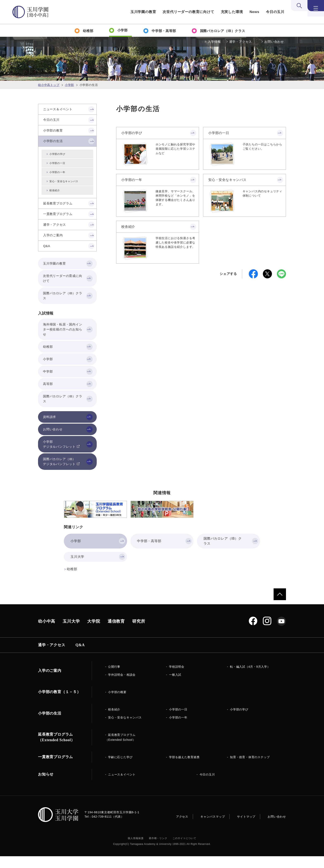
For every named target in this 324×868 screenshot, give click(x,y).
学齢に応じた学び (120, 769)
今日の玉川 (275, 12)
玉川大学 (71, 633)
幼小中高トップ (49, 85)
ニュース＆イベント (122, 786)
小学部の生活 (50, 725)
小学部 (69, 85)
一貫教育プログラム (55, 769)
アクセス (182, 828)
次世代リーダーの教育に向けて (188, 12)
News (254, 12)
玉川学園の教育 (143, 12)
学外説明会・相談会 (122, 686)
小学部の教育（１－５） (59, 704)
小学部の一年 (132, 180)
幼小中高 (47, 633)
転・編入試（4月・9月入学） (250, 678)
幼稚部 (72, 581)
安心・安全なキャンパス (227, 180)
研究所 (139, 633)
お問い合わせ (274, 42)
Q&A (80, 657)
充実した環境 (232, 12)
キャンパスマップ (213, 828)
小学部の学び (132, 133)
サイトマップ (246, 828)
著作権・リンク (158, 850)
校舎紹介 (128, 227)
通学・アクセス (241, 42)
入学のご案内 (50, 682)
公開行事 (114, 678)
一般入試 (175, 686)
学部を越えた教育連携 (184, 769)
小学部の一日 (219, 133)
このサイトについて (184, 850)
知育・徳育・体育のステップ (250, 769)
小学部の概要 (117, 704)
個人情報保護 (136, 850)
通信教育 (116, 633)
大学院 (94, 633)
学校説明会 (177, 678)
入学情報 (214, 42)
